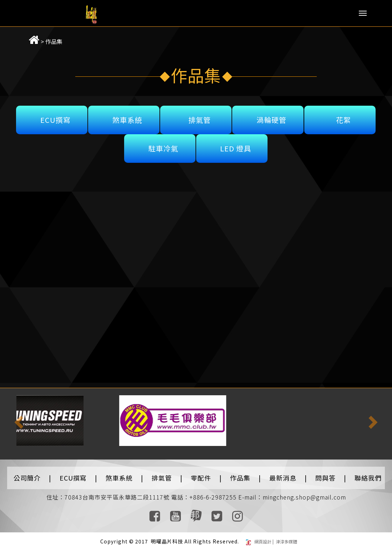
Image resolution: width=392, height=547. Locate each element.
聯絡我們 (368, 474)
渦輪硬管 (271, 116)
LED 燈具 (236, 145)
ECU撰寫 (55, 116)
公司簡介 (27, 474)
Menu (363, 13)
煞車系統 (127, 116)
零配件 (201, 474)
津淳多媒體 (286, 538)
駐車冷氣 (163, 145)
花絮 (343, 116)
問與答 (325, 474)
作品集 (45, 38)
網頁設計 (263, 538)
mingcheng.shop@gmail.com (304, 493)
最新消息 (283, 474)
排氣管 (200, 116)
